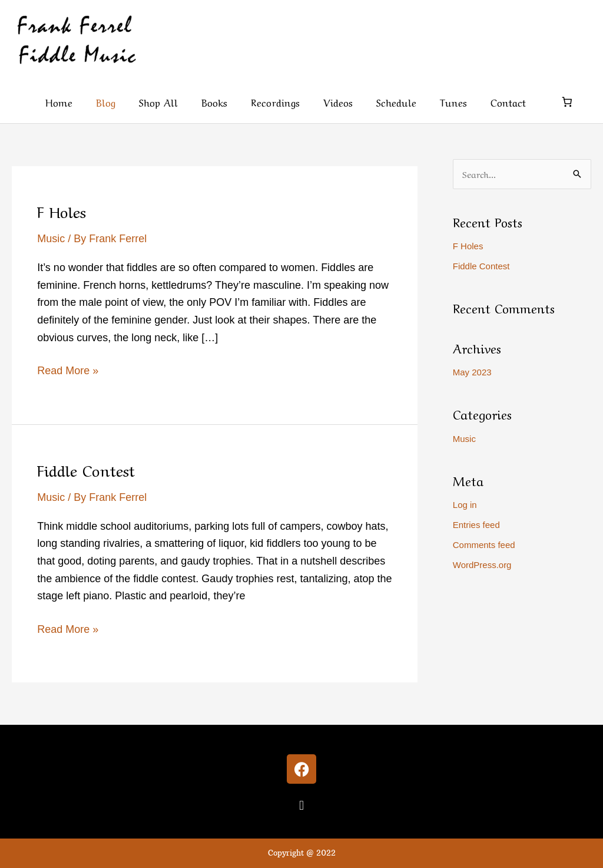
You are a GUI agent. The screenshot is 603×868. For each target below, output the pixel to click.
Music (51, 239)
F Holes (62, 210)
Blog (106, 102)
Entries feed (476, 525)
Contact (508, 102)
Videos (338, 102)
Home (59, 102)
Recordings (275, 102)
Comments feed (484, 545)
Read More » (68, 369)
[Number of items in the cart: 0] (567, 102)
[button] (301, 805)
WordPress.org (482, 565)
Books (214, 102)
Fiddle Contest (86, 469)
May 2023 (472, 372)
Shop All (158, 102)
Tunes (453, 102)
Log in (465, 505)
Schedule (396, 102)
